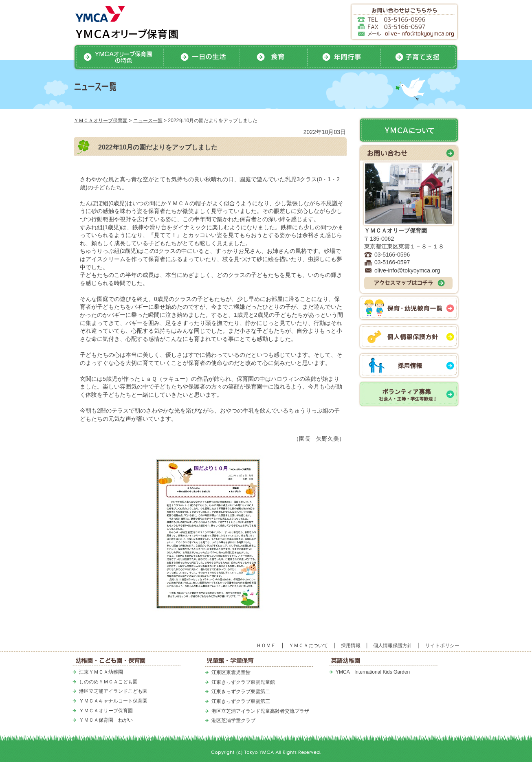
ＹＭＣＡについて (308, 646)
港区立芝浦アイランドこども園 (113, 691)
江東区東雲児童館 (231, 672)
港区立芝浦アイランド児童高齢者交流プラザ (260, 711)
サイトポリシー (442, 646)
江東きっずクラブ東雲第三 (241, 701)
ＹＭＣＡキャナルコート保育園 (113, 701)
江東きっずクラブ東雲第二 (241, 692)
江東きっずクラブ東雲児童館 (243, 682)
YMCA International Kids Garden (373, 672)
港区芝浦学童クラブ (233, 720)
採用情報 (351, 646)
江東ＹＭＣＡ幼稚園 (101, 672)
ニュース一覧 (148, 121)
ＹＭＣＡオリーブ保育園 (101, 121)
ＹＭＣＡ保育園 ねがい (106, 720)
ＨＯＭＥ (266, 646)
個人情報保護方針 (393, 646)
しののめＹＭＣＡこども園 (108, 682)
